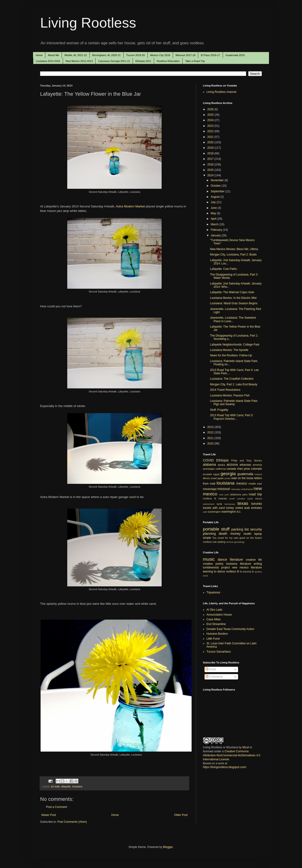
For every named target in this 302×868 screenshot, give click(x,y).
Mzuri (246, 747)
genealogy (239, 542)
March (215, 224)
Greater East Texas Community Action (230, 629)
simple (207, 538)
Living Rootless (88, 23)
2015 (211, 170)
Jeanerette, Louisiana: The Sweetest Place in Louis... (233, 319)
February (217, 230)
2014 (211, 175)
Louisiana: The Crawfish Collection (232, 379)
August (216, 197)
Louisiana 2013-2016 (48, 61)
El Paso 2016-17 (210, 55)
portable (211, 529)
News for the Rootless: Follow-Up (231, 355)
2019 (211, 148)
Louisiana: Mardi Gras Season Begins (234, 303)
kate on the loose (242, 478)
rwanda (223, 498)
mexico (242, 483)
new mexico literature (247, 568)
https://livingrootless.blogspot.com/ (224, 767)
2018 (211, 153)
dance (222, 559)
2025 (211, 115)
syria (219, 504)
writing (258, 564)
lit (241, 572)
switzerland (209, 504)
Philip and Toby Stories (247, 461)
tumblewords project (216, 568)
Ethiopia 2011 (143, 61)
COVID (208, 460)
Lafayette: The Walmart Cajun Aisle (232, 292)
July (214, 202)
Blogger (168, 847)
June (214, 208)
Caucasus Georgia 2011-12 (114, 61)
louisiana (77, 786)
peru (245, 494)
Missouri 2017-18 (185, 55)
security (256, 529)
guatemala (245, 474)
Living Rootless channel (221, 92)
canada (231, 469)
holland (258, 474)
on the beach (254, 538)
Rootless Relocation (168, 61)
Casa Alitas (214, 619)
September (218, 191)
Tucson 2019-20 (136, 55)
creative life (254, 560)
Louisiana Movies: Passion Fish (230, 395)
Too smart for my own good (229, 538)
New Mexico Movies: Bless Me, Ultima (234, 249)
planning (209, 534)
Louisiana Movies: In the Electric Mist (233, 298)
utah (205, 512)
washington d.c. (231, 512)
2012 (211, 432)
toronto (257, 504)
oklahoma (236, 494)
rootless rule (210, 542)
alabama (209, 465)
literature (236, 559)
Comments (214, 677)
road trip (255, 494)
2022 (211, 131)
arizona (232, 465)
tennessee (230, 504)
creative (208, 564)
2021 (211, 137)
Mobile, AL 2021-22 (75, 55)
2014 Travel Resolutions (225, 390)
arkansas (245, 465)
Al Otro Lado (214, 610)
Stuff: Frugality (219, 410)
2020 (211, 142)
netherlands (247, 489)
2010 (211, 444)
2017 (211, 159)
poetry (220, 564)
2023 (211, 126)
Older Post (181, 815)
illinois (206, 478)
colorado (256, 469)
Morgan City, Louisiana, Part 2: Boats (233, 255)
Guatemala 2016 (235, 55)
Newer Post (49, 815)
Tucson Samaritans (219, 652)
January (216, 235)
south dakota (255, 499)
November (218, 180)
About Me (53, 55)
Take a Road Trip (195, 61)
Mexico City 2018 (160, 55)
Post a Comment (57, 807)
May (214, 213)
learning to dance (214, 572)
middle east (255, 484)
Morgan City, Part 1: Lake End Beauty (234, 384)
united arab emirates (249, 508)
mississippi (210, 489)
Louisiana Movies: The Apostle (229, 350)
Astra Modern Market (130, 206)
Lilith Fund (213, 639)
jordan (228, 478)
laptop (258, 534)
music (209, 559)
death (223, 534)
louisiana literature (239, 564)
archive (230, 542)
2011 (211, 438)
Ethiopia (222, 460)
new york (224, 495)
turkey (230, 508)
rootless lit (210, 498)
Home (39, 55)
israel (214, 478)
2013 (211, 427)
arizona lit (248, 572)
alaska (221, 465)
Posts (211, 669)
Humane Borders (217, 634)
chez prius (243, 469)
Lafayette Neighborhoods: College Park (235, 345)
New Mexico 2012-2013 (79, 61)
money (235, 534)
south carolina (237, 499)
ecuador (208, 474)
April (214, 219)
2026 (211, 109)
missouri (224, 489)
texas (243, 503)
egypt (216, 474)
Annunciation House (219, 615)
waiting (222, 542)
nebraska (236, 489)
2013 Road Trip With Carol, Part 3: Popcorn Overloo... (232, 417)
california (221, 469)
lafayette (66, 786)
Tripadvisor (213, 592)
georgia (228, 474)
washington (214, 512)
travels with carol (214, 508)
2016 (211, 165)
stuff (225, 529)
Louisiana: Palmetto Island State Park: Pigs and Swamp (234, 403)
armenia (257, 465)
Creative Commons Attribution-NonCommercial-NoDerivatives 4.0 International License (232, 755)
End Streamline (216, 624)
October (216, 186)
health (247, 534)
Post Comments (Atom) (72, 822)
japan (221, 478)
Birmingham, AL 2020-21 (107, 55)
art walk (55, 786)
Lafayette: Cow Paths (223, 269)
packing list (240, 529)
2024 (211, 120)
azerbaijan (209, 469)
